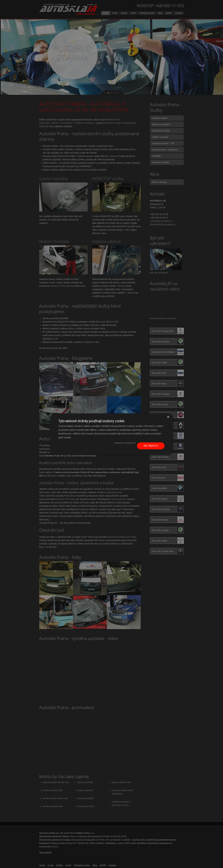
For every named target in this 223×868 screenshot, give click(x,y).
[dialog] (112, 434)
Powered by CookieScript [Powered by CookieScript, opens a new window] (125, 443)
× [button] (168, 417)
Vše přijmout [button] (151, 446)
